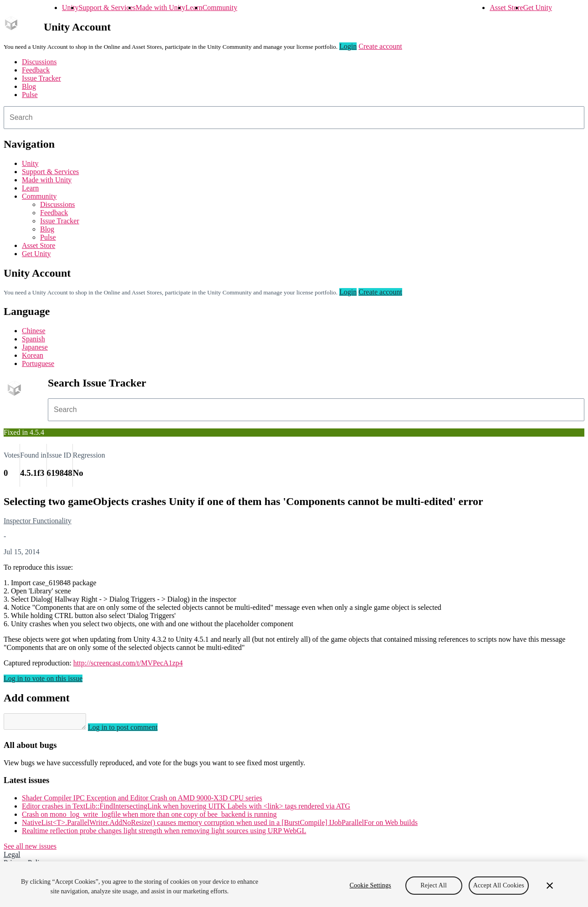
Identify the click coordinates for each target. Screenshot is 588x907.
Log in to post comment (132, 730)
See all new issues (30, 849)
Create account (380, 46)
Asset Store (506, 8)
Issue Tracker (41, 78)
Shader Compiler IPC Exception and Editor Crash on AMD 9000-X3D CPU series (142, 801)
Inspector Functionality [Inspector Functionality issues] (38, 521)
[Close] (550, 886)
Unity (70, 8)
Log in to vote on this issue (43, 678)
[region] (294, 884)
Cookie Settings (371, 885)
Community (220, 8)
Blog (29, 86)
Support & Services (107, 8)
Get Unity (537, 8)
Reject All (434, 885)
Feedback (36, 70)
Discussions (39, 62)
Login (348, 46)
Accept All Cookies (499, 885)
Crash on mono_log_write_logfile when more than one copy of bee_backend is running (149, 817)
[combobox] (294, 118)
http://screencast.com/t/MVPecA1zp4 (128, 663)
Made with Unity (161, 8)
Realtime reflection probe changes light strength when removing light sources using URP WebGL (164, 833)
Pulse (30, 95)
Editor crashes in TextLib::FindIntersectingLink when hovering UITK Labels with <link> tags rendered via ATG (186, 809)
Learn (194, 8)
